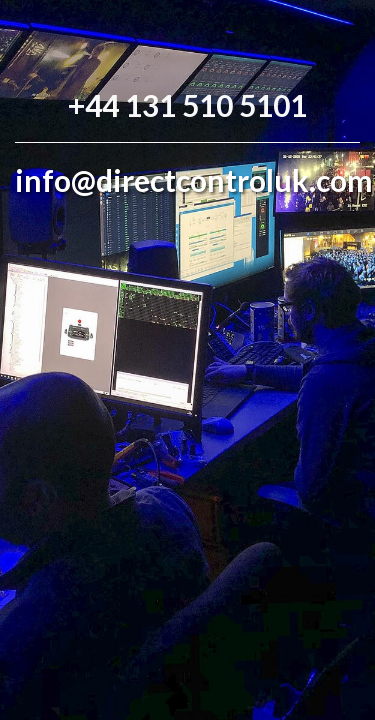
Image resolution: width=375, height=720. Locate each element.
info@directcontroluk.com (194, 180)
